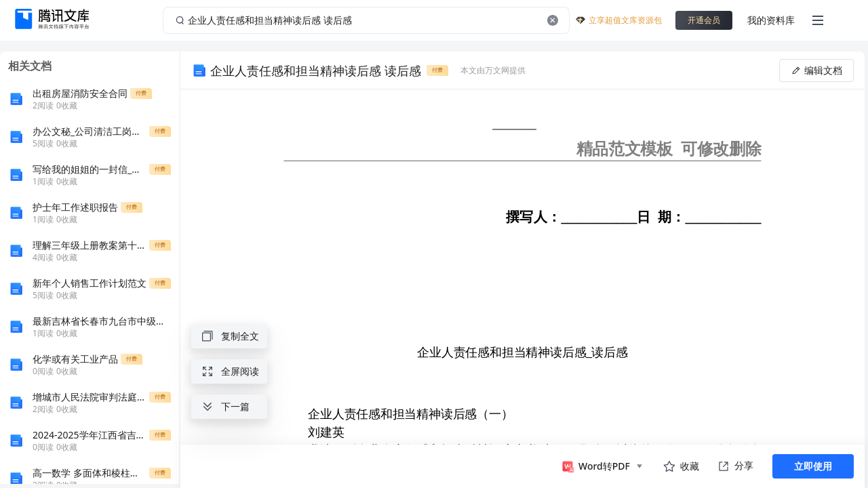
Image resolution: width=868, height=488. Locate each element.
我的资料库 (771, 20)
